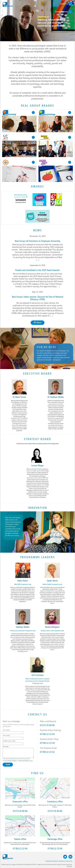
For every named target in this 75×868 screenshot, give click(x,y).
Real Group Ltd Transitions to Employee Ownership (38, 241)
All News (38, 323)
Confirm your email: (9, 741)
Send (8, 765)
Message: (6, 746)
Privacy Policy (12, 761)
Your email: (6, 735)
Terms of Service (24, 761)
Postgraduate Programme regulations (55, 861)
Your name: (6, 730)
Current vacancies (64, 12)
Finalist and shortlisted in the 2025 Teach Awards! (38, 270)
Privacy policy (69, 861)
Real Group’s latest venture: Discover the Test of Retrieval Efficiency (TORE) (38, 298)
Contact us (66, 4)
